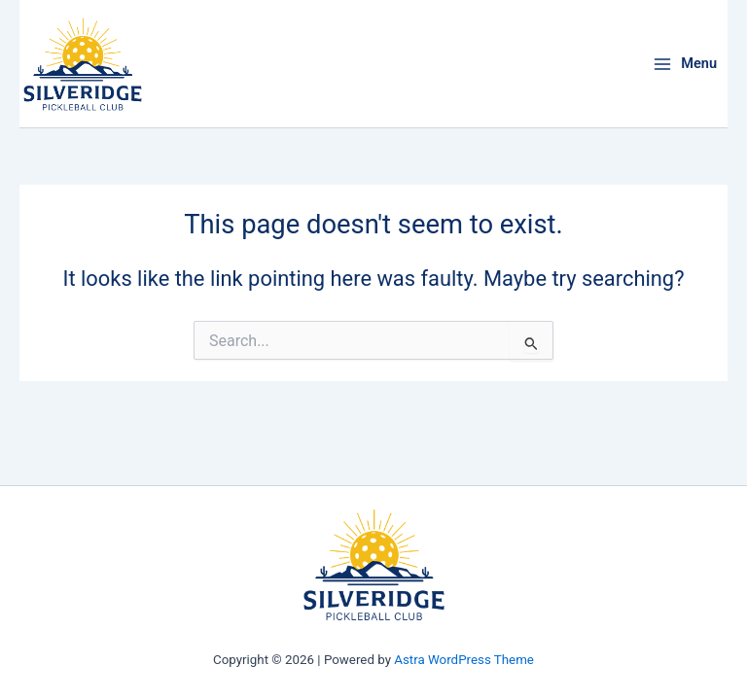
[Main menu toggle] (685, 64)
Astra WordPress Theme (464, 660)
